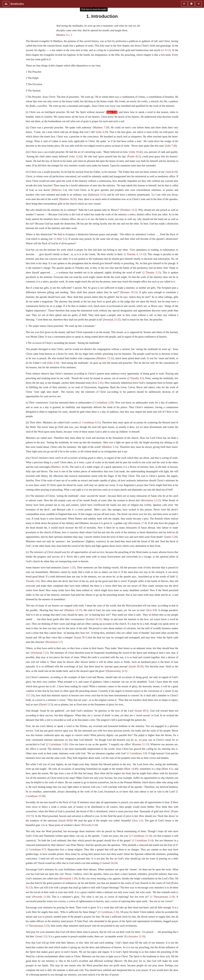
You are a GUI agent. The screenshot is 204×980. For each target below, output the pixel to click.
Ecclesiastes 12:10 (135, 936)
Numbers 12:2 (129, 210)
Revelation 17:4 (137, 523)
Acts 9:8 (152, 610)
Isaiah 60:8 (65, 821)
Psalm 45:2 (134, 156)
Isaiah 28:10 (136, 666)
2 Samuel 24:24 (108, 863)
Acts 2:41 (97, 383)
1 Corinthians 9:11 (90, 423)
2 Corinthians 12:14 (141, 836)
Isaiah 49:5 (142, 711)
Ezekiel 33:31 (94, 619)
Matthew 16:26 (59, 467)
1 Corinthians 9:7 (36, 850)
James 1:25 (69, 568)
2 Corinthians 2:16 (108, 912)
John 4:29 (102, 132)
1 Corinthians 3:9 (137, 753)
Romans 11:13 (140, 744)
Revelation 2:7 (54, 642)
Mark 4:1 (167, 769)
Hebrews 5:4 (59, 190)
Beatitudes (17, 4)
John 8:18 (172, 172)
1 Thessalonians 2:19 (162, 897)
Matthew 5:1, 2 (64, 35)
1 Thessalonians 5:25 (38, 926)
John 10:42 (136, 152)
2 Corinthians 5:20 (103, 403)
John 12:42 (76, 156)
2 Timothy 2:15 (152, 273)
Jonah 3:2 (41, 936)
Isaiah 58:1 (81, 638)
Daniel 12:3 (46, 705)
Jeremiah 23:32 (112, 320)
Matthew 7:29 (101, 128)
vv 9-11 (166, 50)
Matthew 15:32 (105, 358)
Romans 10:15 (129, 292)
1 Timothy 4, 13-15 (135, 254)
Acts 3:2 (138, 821)
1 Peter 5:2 (60, 239)
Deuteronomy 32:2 (116, 671)
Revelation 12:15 (151, 500)
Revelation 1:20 (68, 879)
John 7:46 (171, 146)
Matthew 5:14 (110, 447)
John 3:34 (112, 112)
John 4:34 (53, 363)
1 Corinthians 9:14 (143, 840)
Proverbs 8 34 (90, 825)
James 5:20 (171, 537)
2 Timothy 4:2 (136, 378)
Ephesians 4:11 (97, 195)
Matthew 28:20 (68, 199)
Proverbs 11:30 (41, 897)
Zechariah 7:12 (40, 653)
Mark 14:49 (131, 769)
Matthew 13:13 (73, 610)
